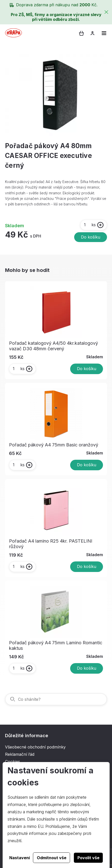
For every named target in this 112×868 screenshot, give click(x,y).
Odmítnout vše (52, 858)
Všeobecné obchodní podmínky (35, 747)
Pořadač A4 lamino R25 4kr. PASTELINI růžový (51, 544)
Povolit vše (88, 858)
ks (90, 225)
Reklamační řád (20, 754)
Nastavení (20, 858)
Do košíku (91, 237)
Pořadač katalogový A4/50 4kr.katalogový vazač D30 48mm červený (53, 346)
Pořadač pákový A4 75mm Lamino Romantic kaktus (56, 645)
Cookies (13, 762)
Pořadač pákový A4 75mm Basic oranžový (54, 445)
